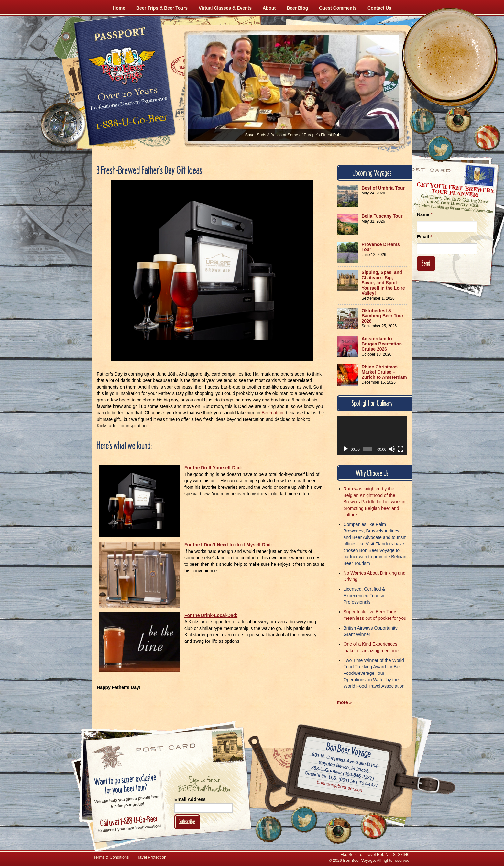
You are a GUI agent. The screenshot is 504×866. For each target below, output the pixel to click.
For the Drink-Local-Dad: (211, 615)
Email (425, 237)
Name (425, 214)
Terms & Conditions (111, 857)
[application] (372, 436)
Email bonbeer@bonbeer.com (340, 787)
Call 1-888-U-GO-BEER (131, 124)
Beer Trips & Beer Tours (162, 8)
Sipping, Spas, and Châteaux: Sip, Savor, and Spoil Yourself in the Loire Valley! (383, 283)
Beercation (273, 413)
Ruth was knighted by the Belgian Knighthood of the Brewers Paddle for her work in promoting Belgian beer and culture (374, 502)
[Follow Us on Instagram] (458, 120)
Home (119, 8)
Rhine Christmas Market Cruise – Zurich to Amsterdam (384, 372)
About (269, 8)
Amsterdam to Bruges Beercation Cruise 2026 (382, 344)
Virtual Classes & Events (225, 8)
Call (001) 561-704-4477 (341, 780)
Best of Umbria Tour (383, 188)
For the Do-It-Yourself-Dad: (213, 468)
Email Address (190, 799)
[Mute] (392, 449)
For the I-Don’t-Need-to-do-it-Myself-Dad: (228, 545)
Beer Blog (297, 8)
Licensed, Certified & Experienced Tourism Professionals (365, 596)
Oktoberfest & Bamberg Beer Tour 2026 (383, 316)
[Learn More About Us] (487, 137)
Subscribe (187, 822)
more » (345, 702)
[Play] (345, 449)
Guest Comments (338, 8)
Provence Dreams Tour (381, 247)
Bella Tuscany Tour (382, 216)
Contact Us (379, 8)
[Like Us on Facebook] (422, 121)
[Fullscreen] (400, 449)
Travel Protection (151, 857)
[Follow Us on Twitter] (440, 149)
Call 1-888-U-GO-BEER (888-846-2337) (343, 772)
